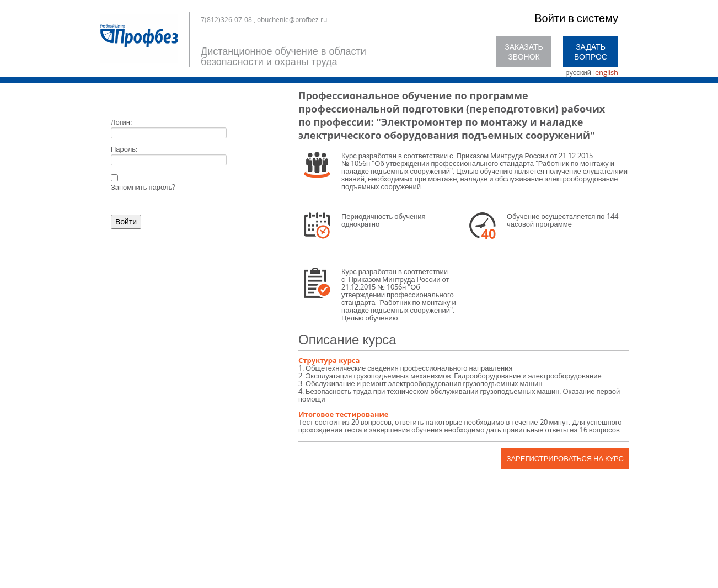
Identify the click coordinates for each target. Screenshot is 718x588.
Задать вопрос (591, 52)
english (607, 72)
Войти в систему (576, 18)
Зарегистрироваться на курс (565, 458)
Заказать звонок (524, 52)
